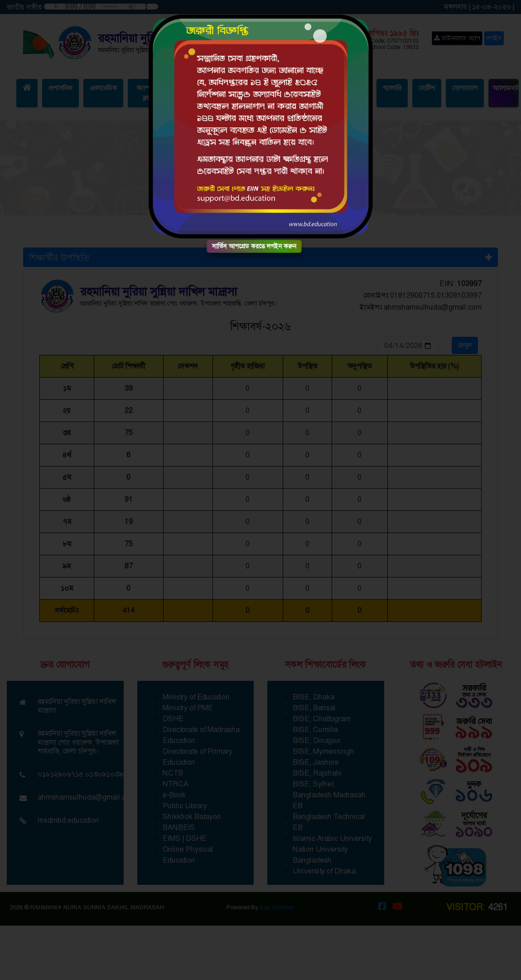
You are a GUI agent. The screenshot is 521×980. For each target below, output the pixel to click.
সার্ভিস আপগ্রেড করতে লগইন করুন (254, 246)
